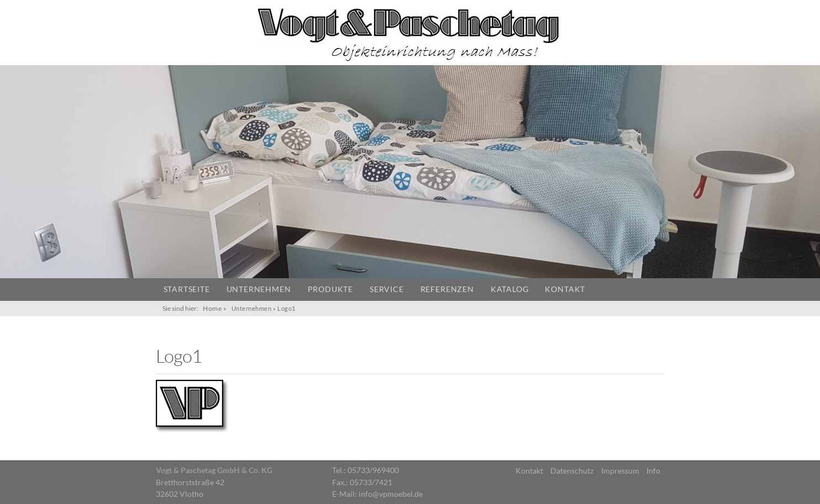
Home (212, 308)
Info (653, 471)
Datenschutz (572, 471)
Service (387, 289)
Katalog (510, 289)
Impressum (620, 471)
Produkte (330, 289)
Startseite (187, 289)
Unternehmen (259, 289)
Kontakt (565, 289)
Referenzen (447, 289)
